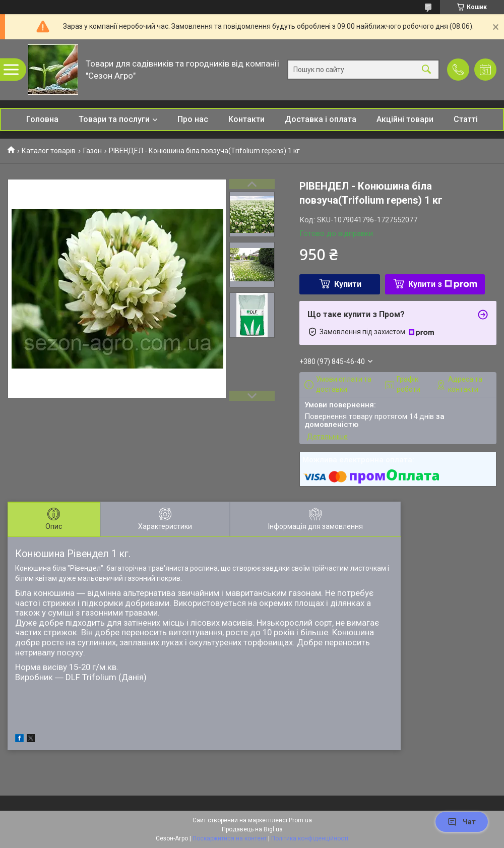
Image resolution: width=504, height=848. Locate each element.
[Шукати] (426, 70)
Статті (466, 119)
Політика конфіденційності (310, 838)
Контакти (246, 119)
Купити (348, 284)
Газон (92, 151)
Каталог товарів (49, 151)
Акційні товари (405, 119)
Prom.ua (300, 820)
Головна (42, 119)
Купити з (443, 284)
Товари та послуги (114, 119)
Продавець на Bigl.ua (252, 829)
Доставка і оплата (321, 119)
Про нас (193, 119)
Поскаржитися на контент (230, 838)
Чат (462, 822)
